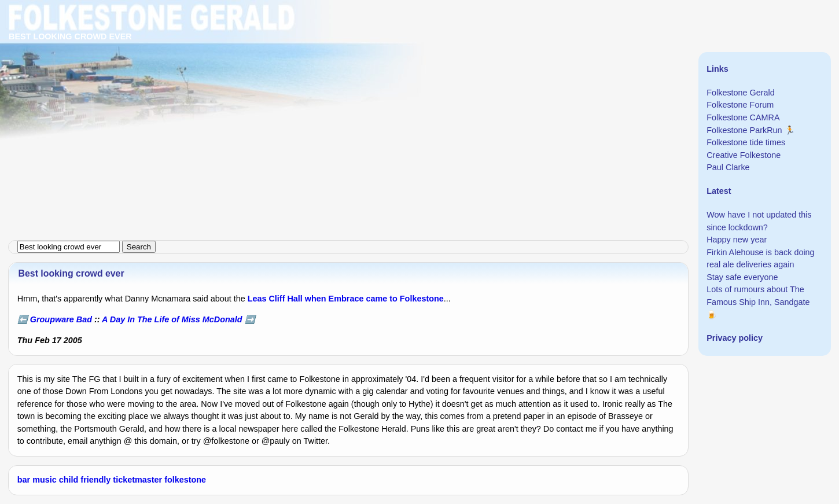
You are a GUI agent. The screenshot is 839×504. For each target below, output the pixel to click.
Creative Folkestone (744, 155)
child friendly (85, 480)
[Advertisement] (347, 81)
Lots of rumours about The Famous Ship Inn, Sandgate (758, 296)
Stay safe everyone (742, 277)
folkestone (185, 480)
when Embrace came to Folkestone (374, 299)
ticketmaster (137, 480)
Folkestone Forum (740, 105)
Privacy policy (735, 338)
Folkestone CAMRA (743, 117)
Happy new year (737, 240)
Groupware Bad (61, 319)
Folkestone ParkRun (744, 130)
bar (24, 480)
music (45, 480)
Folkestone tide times (746, 142)
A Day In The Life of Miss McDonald (172, 319)
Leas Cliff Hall (275, 299)
